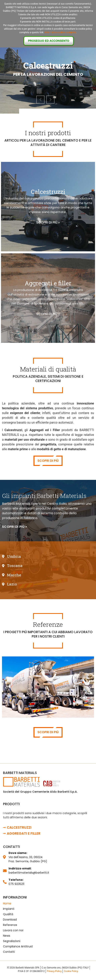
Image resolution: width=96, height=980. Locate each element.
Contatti (9, 952)
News (7, 936)
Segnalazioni (12, 941)
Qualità (8, 914)
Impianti (9, 909)
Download (10, 920)
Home (7, 903)
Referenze (10, 925)
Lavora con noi (13, 930)
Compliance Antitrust (18, 946)
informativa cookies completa (60, 32)
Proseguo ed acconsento (49, 41)
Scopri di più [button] (48, 461)
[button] (15, 527)
